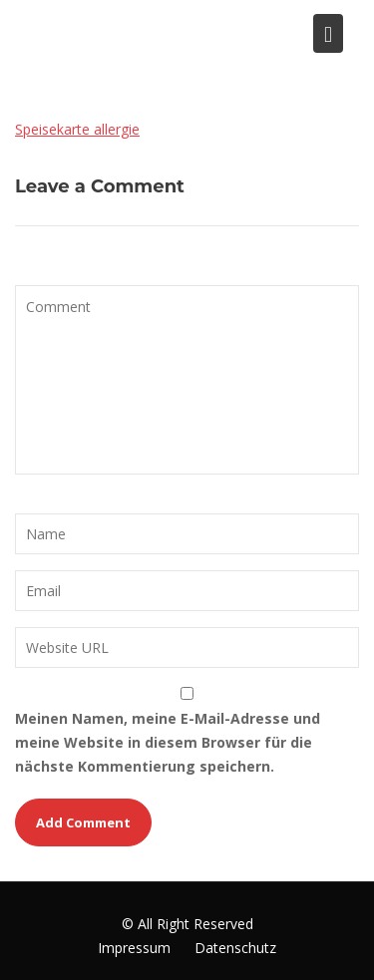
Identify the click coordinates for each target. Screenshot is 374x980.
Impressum (134, 948)
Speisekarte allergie (77, 129)
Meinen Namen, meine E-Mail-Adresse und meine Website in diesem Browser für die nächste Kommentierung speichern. (168, 742)
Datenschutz (235, 948)
